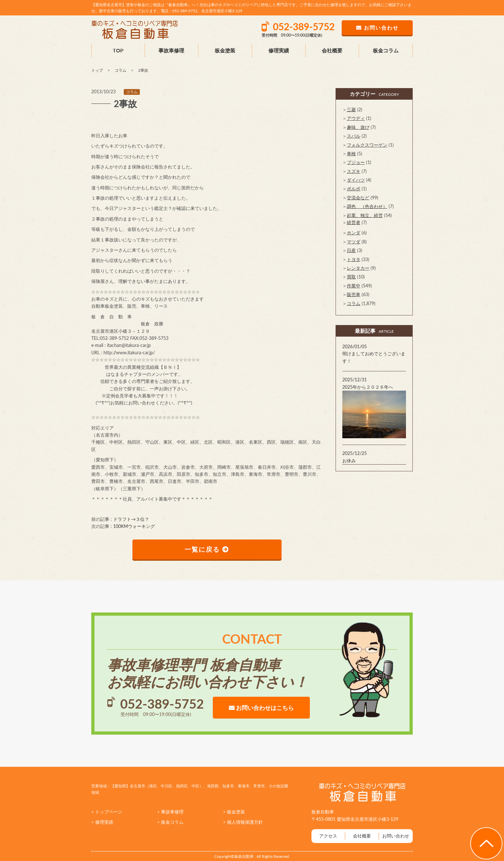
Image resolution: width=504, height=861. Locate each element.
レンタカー (358, 268)
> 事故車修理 (170, 812)
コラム (132, 92)
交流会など (358, 198)
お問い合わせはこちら (261, 708)
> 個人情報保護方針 (243, 822)
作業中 (354, 286)
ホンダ (354, 233)
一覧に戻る (207, 549)
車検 (351, 154)
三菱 (351, 109)
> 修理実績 (102, 822)
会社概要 (332, 50)
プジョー (356, 162)
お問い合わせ (396, 836)
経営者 (354, 222)
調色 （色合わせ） (367, 206)
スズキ (354, 171)
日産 (351, 250)
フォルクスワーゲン (367, 145)
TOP (118, 50)
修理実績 (279, 50)
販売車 (354, 294)
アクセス (328, 836)
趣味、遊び (358, 127)
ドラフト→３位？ (131, 519)
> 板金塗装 (234, 812)
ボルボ (354, 189)
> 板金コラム (170, 822)
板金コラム (386, 50)
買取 (351, 277)
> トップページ (107, 812)
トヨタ (354, 259)
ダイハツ (356, 180)
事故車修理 (171, 50)
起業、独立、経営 (365, 215)
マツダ (354, 242)
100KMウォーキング (134, 526)
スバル (354, 136)
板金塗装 (225, 50)
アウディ (356, 118)
